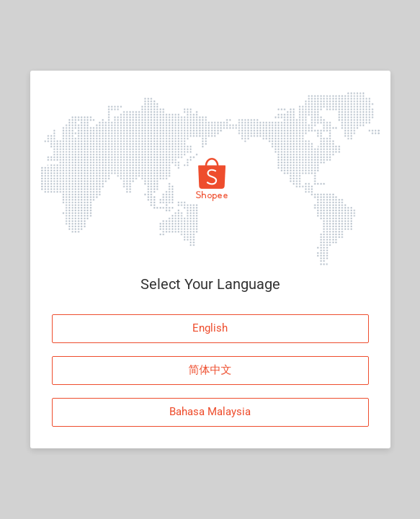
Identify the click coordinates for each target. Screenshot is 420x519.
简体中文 (210, 370)
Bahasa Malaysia (210, 412)
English (210, 328)
